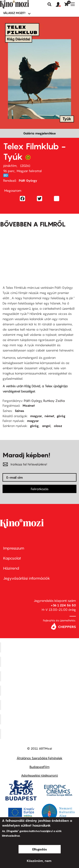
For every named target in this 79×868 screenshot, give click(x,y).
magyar (36, 416)
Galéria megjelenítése (39, 133)
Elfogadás (40, 849)
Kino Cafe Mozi (40, 662)
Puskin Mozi (40, 690)
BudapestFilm (39, 767)
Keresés (50, 4)
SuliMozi (40, 705)
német (49, 416)
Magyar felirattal (29, 171)
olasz (58, 426)
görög (61, 416)
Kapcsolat (12, 558)
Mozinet (29, 405)
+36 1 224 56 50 (63, 605)
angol (46, 426)
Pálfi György (28, 180)
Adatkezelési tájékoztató (39, 775)
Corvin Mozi (40, 647)
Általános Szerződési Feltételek (39, 758)
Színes (19, 411)
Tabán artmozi (40, 719)
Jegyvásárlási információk (27, 578)
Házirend (11, 568)
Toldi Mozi (40, 734)
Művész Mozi (40, 676)
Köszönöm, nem (39, 861)
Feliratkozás (40, 489)
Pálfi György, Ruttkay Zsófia (44, 401)
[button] (60, 5)
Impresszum (14, 548)
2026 (25, 166)
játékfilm (10, 166)
